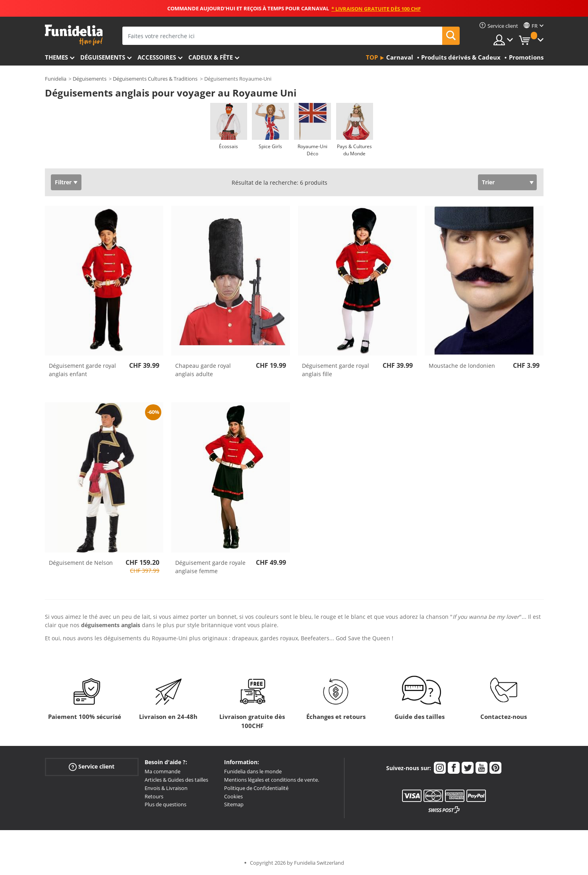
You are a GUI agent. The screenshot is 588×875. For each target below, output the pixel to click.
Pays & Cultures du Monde (354, 150)
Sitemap (234, 804)
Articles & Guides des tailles (176, 780)
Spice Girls (270, 146)
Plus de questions (165, 804)
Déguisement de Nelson (81, 563)
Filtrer (63, 182)
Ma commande (162, 771)
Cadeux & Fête (211, 57)
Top (372, 57)
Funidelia (56, 79)
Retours (154, 796)
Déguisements (103, 57)
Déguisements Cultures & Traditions (155, 79)
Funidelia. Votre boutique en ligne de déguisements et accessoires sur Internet (74, 35)
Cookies (233, 796)
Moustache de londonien (462, 366)
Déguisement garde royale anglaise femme (210, 567)
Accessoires (157, 57)
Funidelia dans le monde (253, 771)
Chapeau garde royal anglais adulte (203, 370)
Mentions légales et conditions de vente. (272, 780)
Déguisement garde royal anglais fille (336, 370)
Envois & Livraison (166, 788)
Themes (56, 57)
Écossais (228, 146)
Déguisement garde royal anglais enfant (82, 370)
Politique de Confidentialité (256, 788)
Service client (92, 767)
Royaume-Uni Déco (312, 150)
